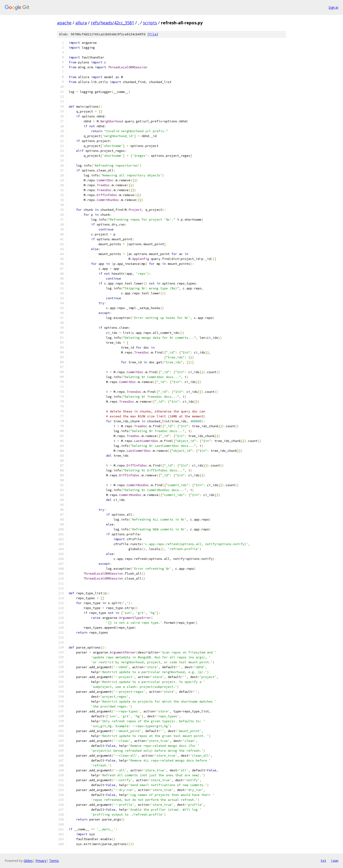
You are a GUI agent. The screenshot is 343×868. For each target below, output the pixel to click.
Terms (54, 861)
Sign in (333, 7)
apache (64, 23)
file (153, 34)
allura (81, 23)
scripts (150, 23)
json (335, 861)
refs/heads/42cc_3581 (113, 23)
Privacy (41, 861)
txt (323, 861)
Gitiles (28, 861)
